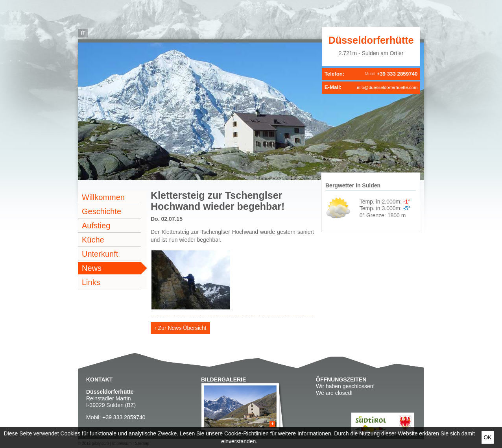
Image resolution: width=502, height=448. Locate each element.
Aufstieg (96, 226)
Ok (487, 437)
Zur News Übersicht (182, 328)
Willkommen (103, 197)
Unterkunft (100, 254)
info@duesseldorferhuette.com (387, 87)
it (83, 33)
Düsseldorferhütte (371, 40)
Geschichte (102, 211)
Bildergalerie (223, 380)
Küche (93, 240)
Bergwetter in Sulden (353, 185)
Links (91, 282)
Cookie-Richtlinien (246, 433)
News (92, 268)
